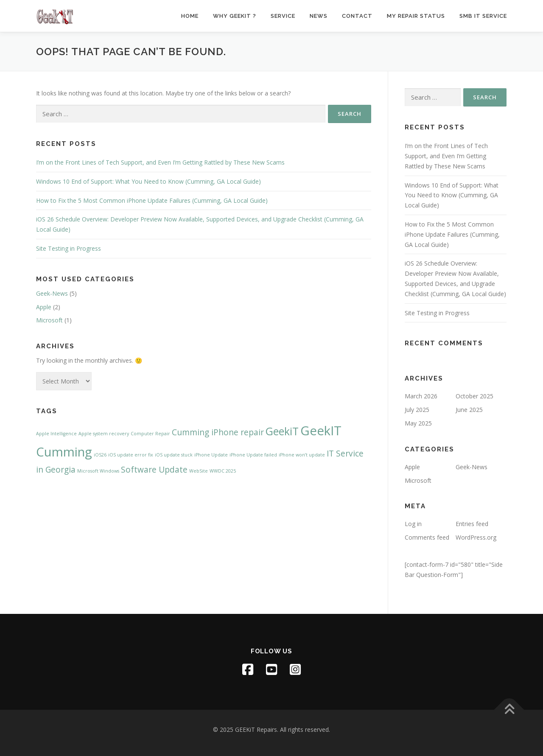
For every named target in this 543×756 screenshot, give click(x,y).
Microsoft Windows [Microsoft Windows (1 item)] (98, 471)
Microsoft (49, 320)
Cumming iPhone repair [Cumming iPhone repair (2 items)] (218, 432)
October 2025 (474, 396)
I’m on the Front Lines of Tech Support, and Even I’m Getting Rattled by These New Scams (160, 162)
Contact (357, 16)
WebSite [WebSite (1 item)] (199, 471)
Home (190, 16)
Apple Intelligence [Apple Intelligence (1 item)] (56, 434)
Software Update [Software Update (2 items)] (154, 470)
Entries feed (472, 524)
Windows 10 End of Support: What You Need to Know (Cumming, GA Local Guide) (148, 181)
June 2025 (469, 410)
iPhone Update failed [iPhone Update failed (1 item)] (253, 455)
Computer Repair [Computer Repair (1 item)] (150, 434)
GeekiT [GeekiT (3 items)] (282, 431)
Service (283, 16)
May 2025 (418, 423)
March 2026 (421, 396)
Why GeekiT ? (235, 16)
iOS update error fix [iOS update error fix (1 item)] (131, 455)
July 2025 (417, 410)
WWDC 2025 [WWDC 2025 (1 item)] (223, 471)
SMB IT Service (483, 16)
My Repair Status (416, 16)
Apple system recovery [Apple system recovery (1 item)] (104, 434)
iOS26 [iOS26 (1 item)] (100, 455)
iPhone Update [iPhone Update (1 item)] (211, 455)
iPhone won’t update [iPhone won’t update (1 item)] (302, 455)
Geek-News (52, 293)
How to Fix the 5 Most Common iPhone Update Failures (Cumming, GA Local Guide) (152, 200)
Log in (413, 524)
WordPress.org (476, 537)
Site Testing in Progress (69, 248)
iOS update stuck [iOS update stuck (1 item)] (174, 455)
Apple (44, 307)
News (319, 16)
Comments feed (427, 537)
